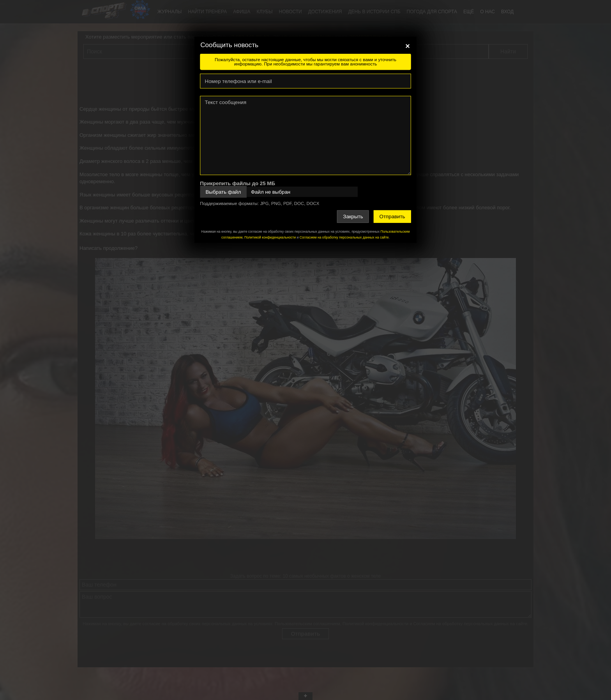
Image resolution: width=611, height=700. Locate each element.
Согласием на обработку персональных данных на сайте (344, 237)
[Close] (408, 46)
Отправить (392, 217)
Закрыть (353, 217)
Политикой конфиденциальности (270, 237)
